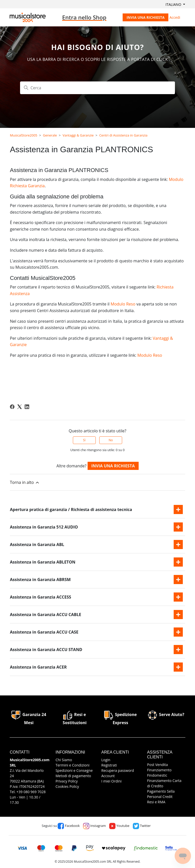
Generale (50, 135)
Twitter (142, 826)
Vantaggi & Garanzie (78, 135)
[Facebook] (12, 407)
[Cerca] (97, 88)
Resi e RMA (156, 802)
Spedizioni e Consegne (74, 770)
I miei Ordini (111, 781)
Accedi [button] (175, 17)
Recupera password (118, 770)
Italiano (174, 4)
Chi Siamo (64, 760)
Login (106, 760)
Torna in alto (25, 482)
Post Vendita (157, 765)
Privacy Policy (67, 781)
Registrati (109, 765)
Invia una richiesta (145, 17)
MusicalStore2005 (24, 135)
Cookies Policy (67, 786)
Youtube (119, 826)
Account (108, 776)
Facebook (69, 826)
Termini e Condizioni (73, 765)
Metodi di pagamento (73, 776)
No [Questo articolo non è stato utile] (111, 440)
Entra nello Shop (84, 17)
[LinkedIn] (27, 407)
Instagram (94, 826)
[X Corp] (20, 407)
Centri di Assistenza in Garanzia (123, 135)
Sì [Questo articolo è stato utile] (84, 440)
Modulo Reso (123, 304)
